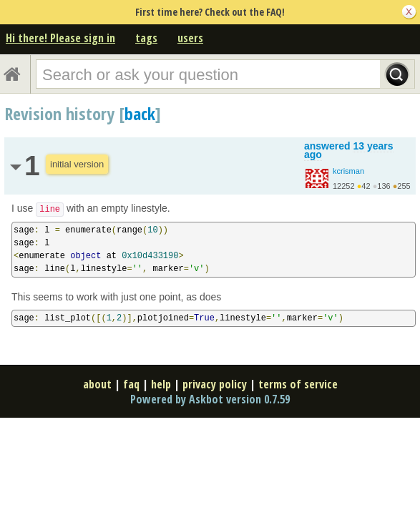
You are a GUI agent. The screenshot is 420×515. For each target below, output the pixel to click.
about (97, 384)
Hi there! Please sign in (60, 38)
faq (131, 384)
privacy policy (215, 384)
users (190, 38)
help (161, 384)
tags (146, 38)
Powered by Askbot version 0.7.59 (210, 399)
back (140, 113)
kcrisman (348, 171)
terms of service (298, 384)
